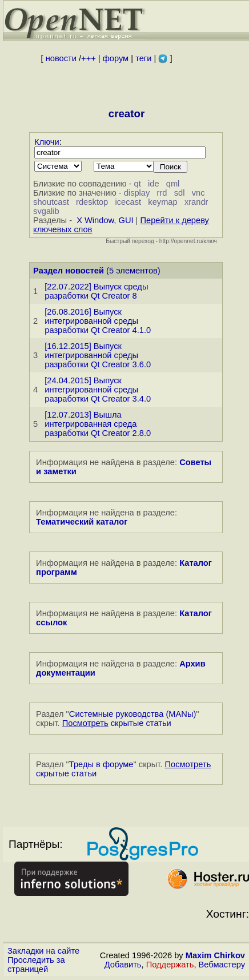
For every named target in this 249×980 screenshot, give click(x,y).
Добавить (123, 965)
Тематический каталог (82, 522)
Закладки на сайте (43, 951)
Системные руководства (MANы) (133, 714)
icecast (128, 202)
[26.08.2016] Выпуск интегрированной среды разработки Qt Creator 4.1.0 (98, 321)
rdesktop (92, 202)
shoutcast (51, 202)
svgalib (46, 211)
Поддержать (170, 965)
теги (143, 58)
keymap (162, 202)
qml (173, 184)
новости (61, 58)
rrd (162, 193)
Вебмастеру (222, 965)
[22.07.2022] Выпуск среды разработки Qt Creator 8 (96, 291)
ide (154, 184)
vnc (198, 193)
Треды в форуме (101, 764)
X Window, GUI (105, 220)
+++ (89, 58)
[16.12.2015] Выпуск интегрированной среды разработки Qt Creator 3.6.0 (98, 355)
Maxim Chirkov (215, 955)
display (137, 193)
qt (138, 184)
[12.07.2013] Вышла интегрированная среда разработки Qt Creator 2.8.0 (98, 424)
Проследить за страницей (36, 965)
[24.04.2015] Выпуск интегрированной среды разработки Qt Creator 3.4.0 (98, 390)
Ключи (47, 142)
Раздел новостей (69, 271)
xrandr (196, 202)
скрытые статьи (117, 723)
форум (116, 58)
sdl (180, 193)
